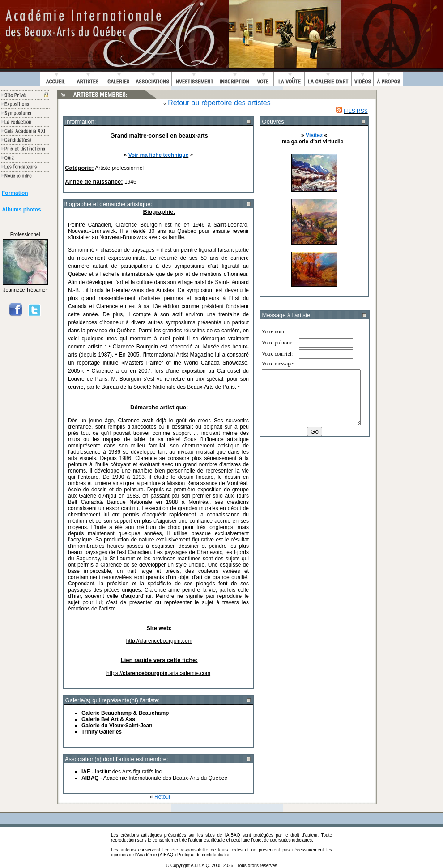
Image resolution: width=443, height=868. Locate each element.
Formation (15, 193)
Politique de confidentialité (203, 855)
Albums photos (21, 210)
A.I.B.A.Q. (200, 866)
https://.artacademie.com (158, 673)
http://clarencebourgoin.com (159, 641)
